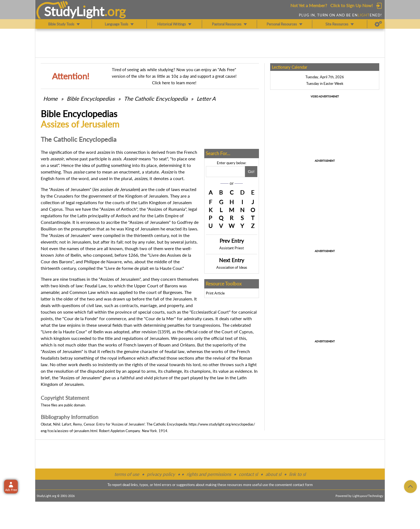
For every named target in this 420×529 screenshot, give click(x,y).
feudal (171, 351)
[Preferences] (378, 24)
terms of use (127, 474)
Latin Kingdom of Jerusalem (165, 202)
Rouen (165, 345)
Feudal (91, 286)
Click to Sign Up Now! (352, 5)
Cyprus (56, 209)
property (175, 305)
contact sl (248, 474)
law (62, 325)
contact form (303, 485)
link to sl (297, 474)
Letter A (206, 99)
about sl (273, 474)
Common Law (83, 292)
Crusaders (64, 196)
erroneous (90, 222)
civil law (94, 305)
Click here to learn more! (174, 83)
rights (138, 364)
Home (50, 99)
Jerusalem (129, 189)
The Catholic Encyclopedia (156, 99)
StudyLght (74, 11)
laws (176, 189)
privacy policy (161, 474)
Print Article (215, 293)
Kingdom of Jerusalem (147, 196)
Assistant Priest (232, 248)
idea (86, 165)
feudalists (50, 358)
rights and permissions (209, 474)
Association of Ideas (232, 267)
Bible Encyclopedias (91, 99)
